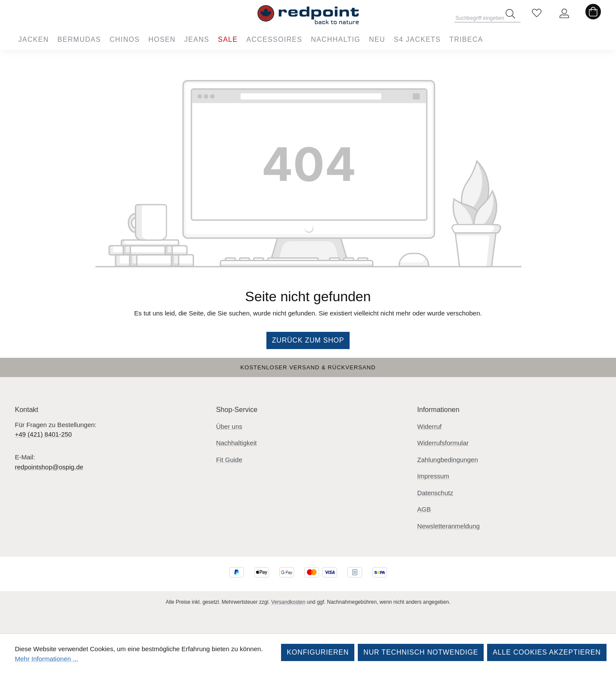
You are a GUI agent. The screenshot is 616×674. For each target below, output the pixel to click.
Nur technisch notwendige (421, 652)
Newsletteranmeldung (449, 526)
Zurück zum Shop (308, 340)
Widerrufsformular (443, 443)
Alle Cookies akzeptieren (547, 652)
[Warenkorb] (593, 14)
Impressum (433, 476)
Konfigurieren (318, 652)
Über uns (229, 426)
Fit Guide (229, 460)
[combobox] (487, 16)
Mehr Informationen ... (47, 659)
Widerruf (430, 426)
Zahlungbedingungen (448, 460)
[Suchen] (510, 14)
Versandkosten (288, 602)
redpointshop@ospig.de (49, 467)
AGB (424, 509)
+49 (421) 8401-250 (44, 434)
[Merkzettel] (537, 14)
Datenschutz (435, 493)
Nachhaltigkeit (236, 443)
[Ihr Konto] (564, 14)
